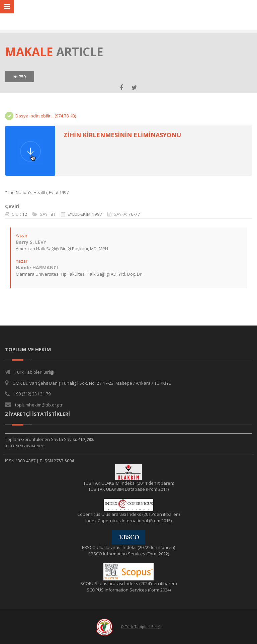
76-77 (134, 214)
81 (53, 214)
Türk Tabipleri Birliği (34, 372)
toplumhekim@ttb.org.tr (39, 405)
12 (25, 214)
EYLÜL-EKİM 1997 (85, 214)
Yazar (22, 236)
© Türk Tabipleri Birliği (141, 627)
